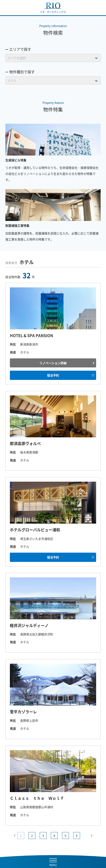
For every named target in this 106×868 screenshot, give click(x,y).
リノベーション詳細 (53, 363)
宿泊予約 (53, 375)
